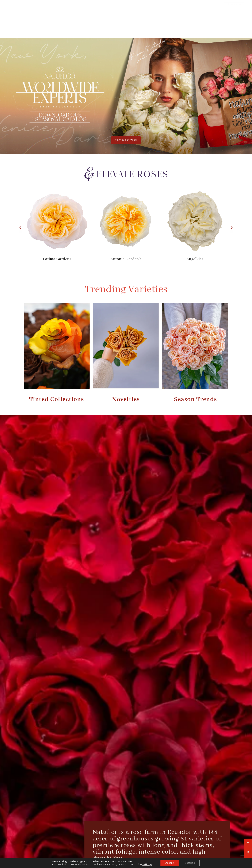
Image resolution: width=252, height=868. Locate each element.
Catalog (122, 29)
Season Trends (195, 399)
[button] (234, 5)
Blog (160, 29)
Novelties (126, 399)
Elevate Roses (142, 29)
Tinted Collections (57, 399)
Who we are (103, 29)
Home (87, 29)
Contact (174, 29)
